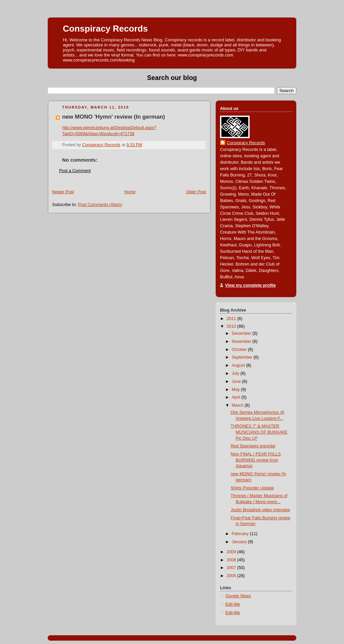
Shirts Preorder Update (252, 488)
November (242, 341)
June (237, 381)
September (243, 357)
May (236, 390)
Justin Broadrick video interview (261, 510)
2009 (232, 552)
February (241, 534)
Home (130, 192)
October (240, 350)
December (242, 333)
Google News (238, 596)
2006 (232, 576)
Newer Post (63, 192)
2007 (232, 568)
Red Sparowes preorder (253, 446)
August (239, 365)
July (236, 373)
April (237, 397)
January (240, 542)
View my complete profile (250, 285)
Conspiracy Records (105, 29)
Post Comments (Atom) (100, 205)
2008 (232, 560)
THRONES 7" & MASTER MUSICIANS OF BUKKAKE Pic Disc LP (259, 432)
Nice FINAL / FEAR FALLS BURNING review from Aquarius (256, 460)
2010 (232, 326)
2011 (232, 319)
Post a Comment (75, 171)
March (238, 405)
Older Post (196, 192)
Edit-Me (233, 604)
